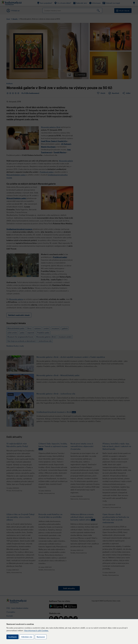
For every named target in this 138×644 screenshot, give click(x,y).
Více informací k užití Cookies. (36, 630)
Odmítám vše (27, 637)
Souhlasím (13, 637)
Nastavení (41, 637)
